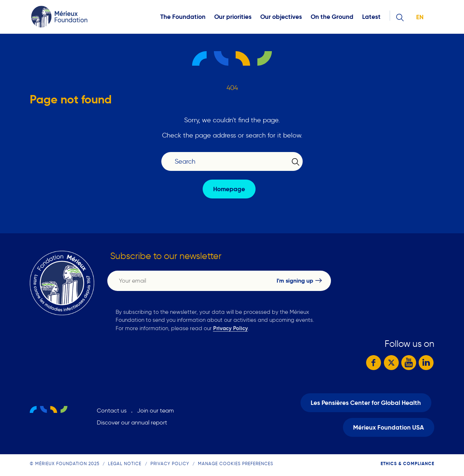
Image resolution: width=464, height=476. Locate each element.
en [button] (420, 17)
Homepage (229, 189)
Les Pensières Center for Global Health (366, 403)
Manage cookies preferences (236, 463)
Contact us (112, 411)
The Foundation (183, 17)
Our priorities (233, 17)
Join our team (156, 411)
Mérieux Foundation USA (388, 428)
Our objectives (281, 17)
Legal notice (125, 463)
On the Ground (332, 17)
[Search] (228, 162)
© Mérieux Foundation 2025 (65, 463)
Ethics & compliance (407, 463)
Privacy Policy (231, 328)
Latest (371, 17)
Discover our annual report (132, 422)
